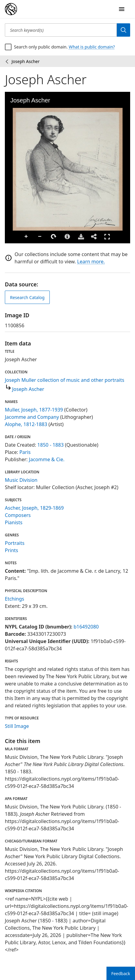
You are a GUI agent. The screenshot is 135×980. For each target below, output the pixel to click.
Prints (12, 550)
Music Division (21, 480)
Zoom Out (40, 237)
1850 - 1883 (51, 445)
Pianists (14, 522)
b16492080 (86, 627)
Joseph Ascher (28, 389)
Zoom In (26, 237)
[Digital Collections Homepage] (11, 9)
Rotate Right (54, 237)
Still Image (17, 726)
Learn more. (91, 262)
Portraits (15, 543)
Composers (18, 515)
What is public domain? (92, 47)
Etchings (15, 599)
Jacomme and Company (32, 417)
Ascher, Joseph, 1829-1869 (34, 508)
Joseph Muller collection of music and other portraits (65, 380)
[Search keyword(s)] (61, 30)
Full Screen (107, 237)
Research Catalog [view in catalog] (27, 297)
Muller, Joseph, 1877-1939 (34, 410)
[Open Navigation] (122, 9)
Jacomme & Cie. (47, 459)
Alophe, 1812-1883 (26, 424)
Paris (25, 452)
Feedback (121, 973)
